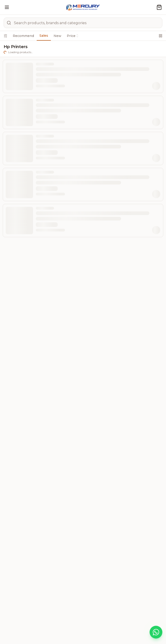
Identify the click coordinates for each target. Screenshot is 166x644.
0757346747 (64, 453)
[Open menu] (7, 7)
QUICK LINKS (83, 591)
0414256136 (35, 437)
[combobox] (125, 61)
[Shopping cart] (159, 7)
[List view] (158, 61)
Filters (16, 47)
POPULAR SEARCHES (83, 604)
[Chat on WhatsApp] (156, 632)
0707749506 (35, 453)
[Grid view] (151, 61)
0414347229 (63, 437)
